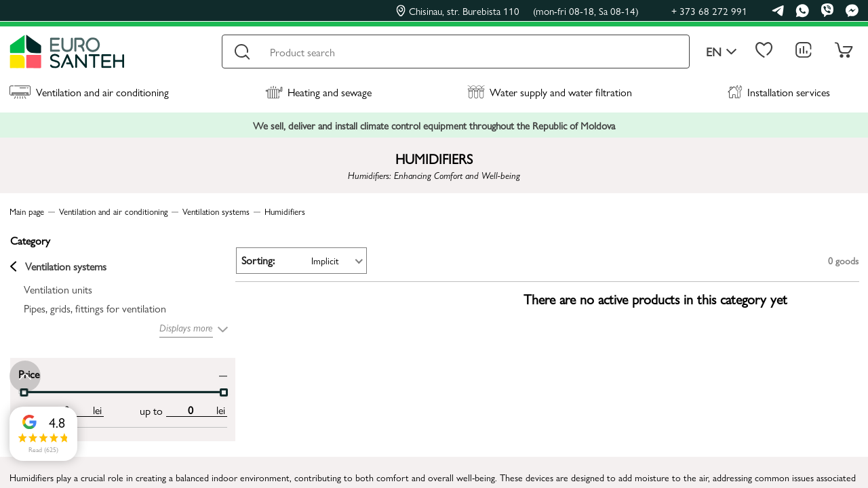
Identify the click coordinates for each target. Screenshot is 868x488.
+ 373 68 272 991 (709, 11)
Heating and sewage (318, 92)
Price (28, 372)
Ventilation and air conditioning (89, 92)
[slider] (201, 392)
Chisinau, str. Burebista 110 (517, 11)
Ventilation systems (58, 266)
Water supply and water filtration (550, 92)
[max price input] (168, 409)
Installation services (779, 92)
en (722, 52)
